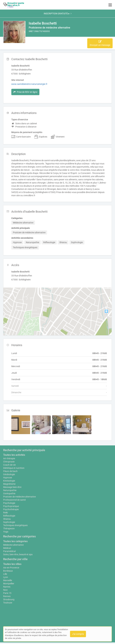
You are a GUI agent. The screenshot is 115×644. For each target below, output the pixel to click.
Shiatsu (7, 519)
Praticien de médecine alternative (19, 497)
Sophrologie (9, 522)
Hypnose (8, 478)
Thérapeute (9, 528)
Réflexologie (9, 516)
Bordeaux (8, 571)
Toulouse (8, 603)
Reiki (6, 513)
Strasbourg (9, 599)
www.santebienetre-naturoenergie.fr (29, 84)
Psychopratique (11, 506)
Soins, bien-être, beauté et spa (18, 554)
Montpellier (9, 584)
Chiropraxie (9, 462)
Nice (5, 590)
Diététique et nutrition (14, 468)
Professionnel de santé (14, 500)
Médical (7, 548)
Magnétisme (9, 484)
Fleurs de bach (10, 471)
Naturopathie (10, 490)
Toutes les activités (14, 455)
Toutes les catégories (15, 541)
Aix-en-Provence (11, 568)
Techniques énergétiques (15, 525)
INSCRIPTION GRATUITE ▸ (58, 14)
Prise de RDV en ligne (25, 92)
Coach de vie (9, 465)
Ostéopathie (9, 493)
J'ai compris (78, 634)
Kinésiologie (9, 481)
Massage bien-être (12, 487)
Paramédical (9, 551)
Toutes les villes (12, 564)
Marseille (8, 580)
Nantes (7, 587)
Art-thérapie (9, 458)
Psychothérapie (11, 509)
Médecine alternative (13, 545)
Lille (5, 574)
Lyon (6, 577)
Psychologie (9, 503)
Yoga (6, 532)
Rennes (7, 596)
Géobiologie (9, 474)
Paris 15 (7, 593)
